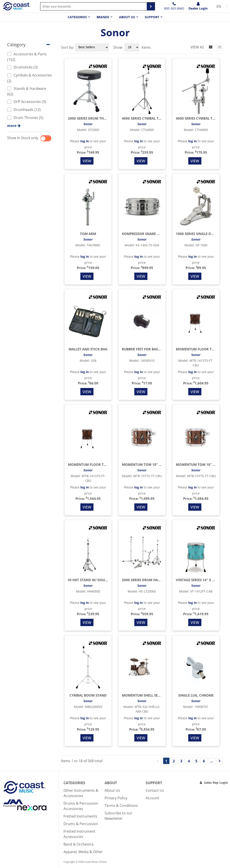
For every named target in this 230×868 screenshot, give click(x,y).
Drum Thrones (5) (25, 118)
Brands (103, 17)
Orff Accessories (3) (27, 102)
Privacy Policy (116, 798)
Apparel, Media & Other (83, 852)
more (12, 126)
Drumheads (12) (24, 110)
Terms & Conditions (121, 806)
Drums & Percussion (81, 824)
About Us (112, 790)
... (211, 761)
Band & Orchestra (78, 844)
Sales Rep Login (216, 783)
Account (153, 798)
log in (85, 141)
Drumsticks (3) (22, 67)
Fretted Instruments (80, 816)
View (87, 161)
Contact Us (155, 790)
